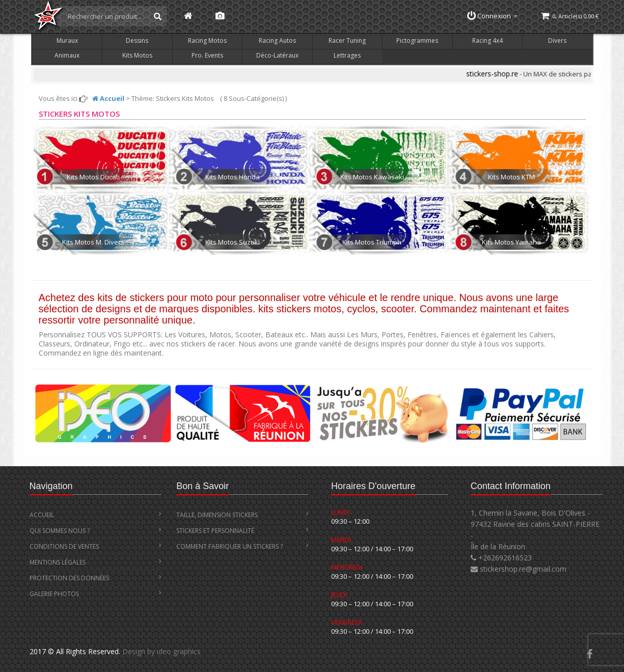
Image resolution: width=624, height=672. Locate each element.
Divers (557, 41)
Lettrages (347, 55)
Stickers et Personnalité (242, 531)
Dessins (137, 41)
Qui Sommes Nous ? (96, 531)
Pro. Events (207, 55)
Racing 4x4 (487, 41)
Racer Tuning (347, 41)
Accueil (96, 515)
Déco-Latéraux (277, 55)
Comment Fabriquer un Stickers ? (242, 546)
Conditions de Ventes (96, 546)
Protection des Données (96, 578)
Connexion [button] (492, 16)
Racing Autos (277, 41)
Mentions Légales (96, 562)
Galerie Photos (96, 594)
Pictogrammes (417, 41)
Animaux (67, 55)
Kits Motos (137, 55)
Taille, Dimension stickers (242, 515)
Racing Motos (207, 41)
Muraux (67, 41)
